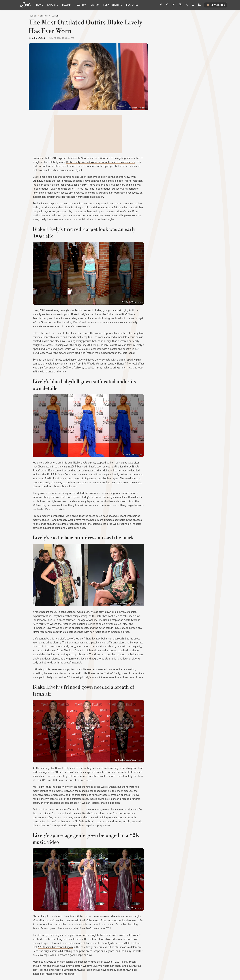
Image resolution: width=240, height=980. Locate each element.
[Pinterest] (167, 6)
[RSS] (199, 6)
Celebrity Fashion (49, 16)
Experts (53, 5)
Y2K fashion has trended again (55, 947)
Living (95, 5)
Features (132, 5)
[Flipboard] (174, 6)
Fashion (81, 5)
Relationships (112, 5)
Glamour (37, 181)
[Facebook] (161, 6)
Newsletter (216, 5)
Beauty (67, 5)
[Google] (193, 6)
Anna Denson (38, 38)
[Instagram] (180, 6)
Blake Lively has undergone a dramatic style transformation (101, 162)
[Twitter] (187, 6)
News (40, 5)
